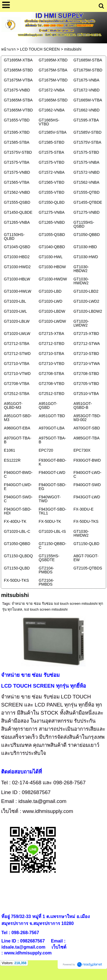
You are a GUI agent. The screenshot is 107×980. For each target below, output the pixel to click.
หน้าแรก (8, 49)
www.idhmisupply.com (48, 811)
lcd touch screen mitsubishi (46, 609)
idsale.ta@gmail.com (42, 801)
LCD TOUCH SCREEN (40, 49)
